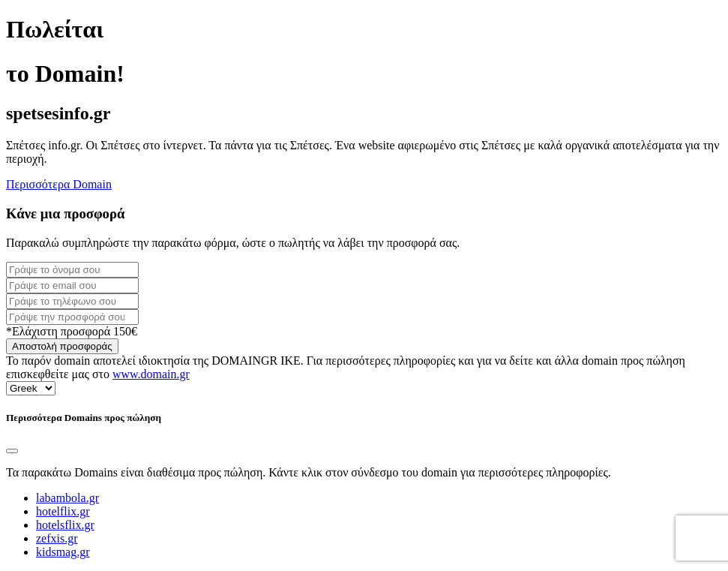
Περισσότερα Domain (59, 184)
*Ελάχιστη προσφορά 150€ (72, 331)
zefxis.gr (57, 538)
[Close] (12, 451)
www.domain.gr (151, 374)
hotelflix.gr (63, 511)
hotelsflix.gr (65, 525)
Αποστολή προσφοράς (62, 346)
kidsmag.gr (63, 552)
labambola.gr (67, 498)
